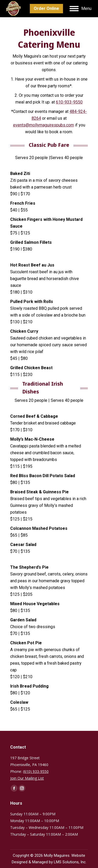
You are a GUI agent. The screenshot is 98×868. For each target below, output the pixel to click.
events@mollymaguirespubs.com (44, 125)
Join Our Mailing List (27, 778)
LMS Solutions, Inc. (70, 862)
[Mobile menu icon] (80, 9)
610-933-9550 (69, 102)
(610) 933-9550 (36, 771)
